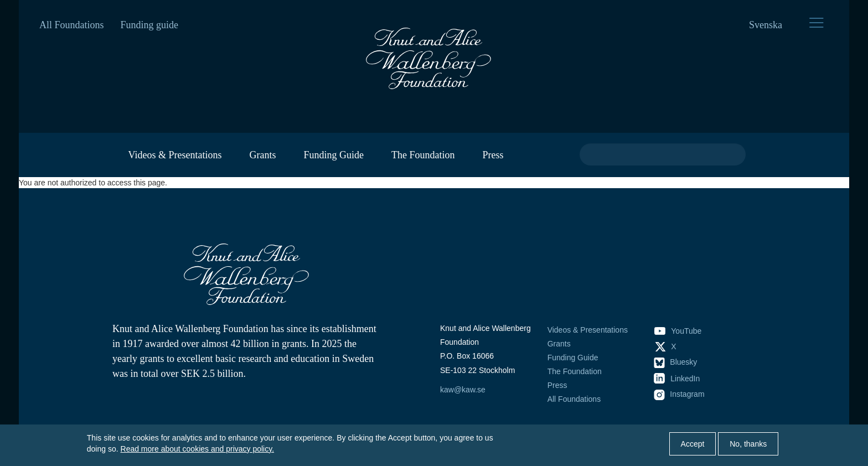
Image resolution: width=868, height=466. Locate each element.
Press (493, 155)
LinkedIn (677, 379)
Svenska (766, 25)
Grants (262, 155)
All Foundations (72, 25)
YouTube (678, 331)
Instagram (679, 394)
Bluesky (676, 362)
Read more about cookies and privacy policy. (198, 449)
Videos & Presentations (175, 155)
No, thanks (748, 444)
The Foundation (423, 155)
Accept (693, 444)
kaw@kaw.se (463, 390)
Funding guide (150, 25)
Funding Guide (334, 155)
